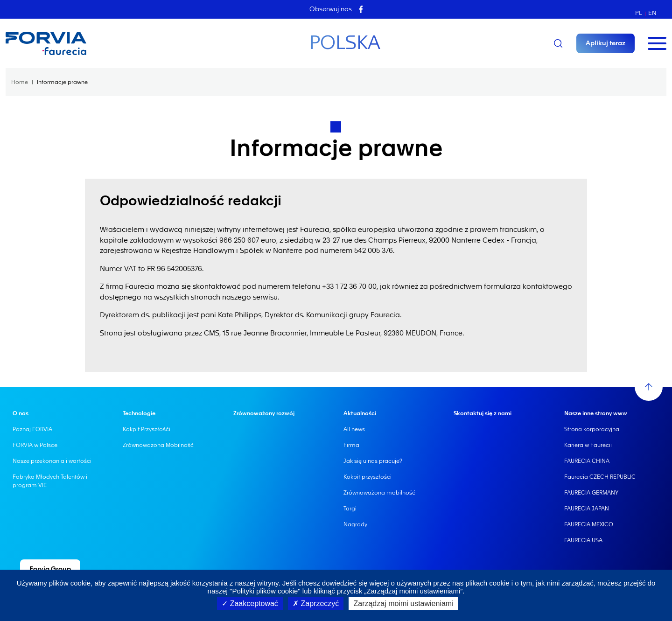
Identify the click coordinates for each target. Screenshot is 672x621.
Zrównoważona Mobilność (158, 445)
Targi (350, 509)
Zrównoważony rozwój (264, 413)
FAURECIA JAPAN (587, 509)
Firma (351, 445)
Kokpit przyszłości (367, 477)
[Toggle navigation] (657, 43)
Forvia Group (50, 569)
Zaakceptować (250, 604)
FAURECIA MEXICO (589, 524)
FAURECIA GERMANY (591, 493)
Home (20, 82)
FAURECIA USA (583, 540)
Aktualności (360, 413)
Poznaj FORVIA (32, 429)
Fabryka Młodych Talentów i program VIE (50, 481)
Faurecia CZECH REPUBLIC (600, 477)
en (652, 13)
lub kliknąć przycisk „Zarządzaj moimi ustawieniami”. (383, 591)
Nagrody (355, 524)
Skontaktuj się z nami (483, 413)
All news (354, 429)
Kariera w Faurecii (588, 445)
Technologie (139, 413)
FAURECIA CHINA (587, 461)
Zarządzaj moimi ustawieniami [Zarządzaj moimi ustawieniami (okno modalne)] (403, 604)
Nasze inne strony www (596, 413)
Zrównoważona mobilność (379, 493)
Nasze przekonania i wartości (52, 461)
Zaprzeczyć (316, 604)
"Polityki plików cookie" (265, 591)
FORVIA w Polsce (35, 445)
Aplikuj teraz (605, 43)
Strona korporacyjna (592, 429)
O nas (21, 413)
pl (639, 13)
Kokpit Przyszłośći (147, 429)
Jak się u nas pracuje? (373, 461)
